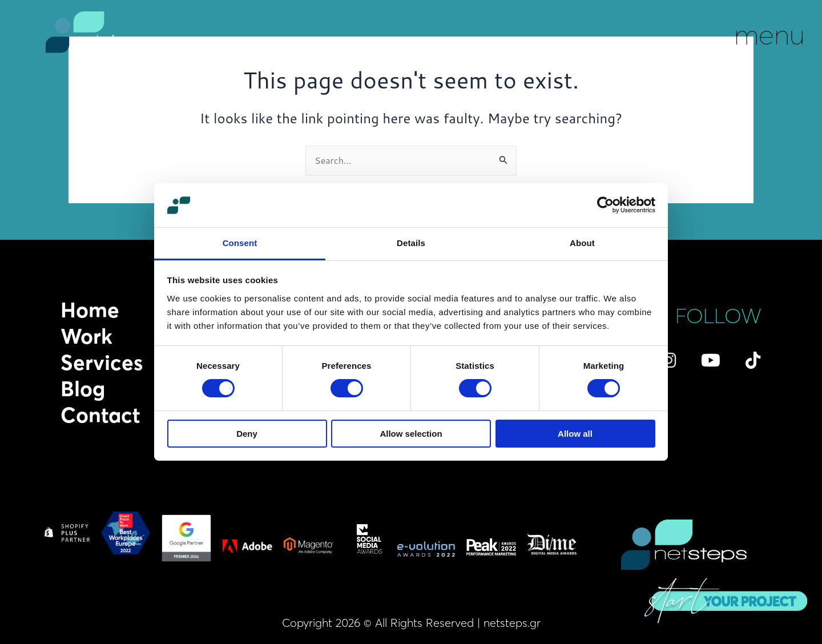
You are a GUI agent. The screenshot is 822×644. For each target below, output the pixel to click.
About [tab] (582, 243)
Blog (83, 389)
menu (769, 34)
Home (90, 310)
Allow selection (411, 434)
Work (86, 336)
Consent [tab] (240, 243)
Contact (100, 415)
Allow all (575, 434)
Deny (247, 434)
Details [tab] (411, 243)
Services (102, 363)
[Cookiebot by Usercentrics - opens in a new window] (605, 205)
